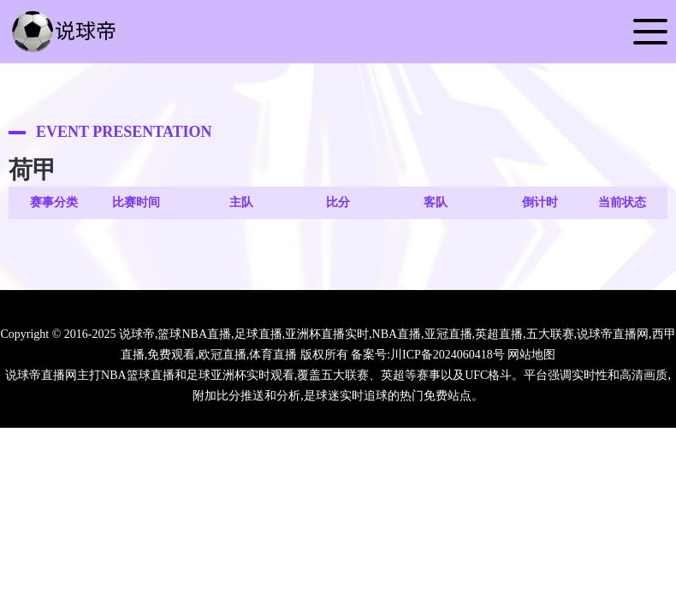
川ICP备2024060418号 (448, 355)
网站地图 (531, 355)
